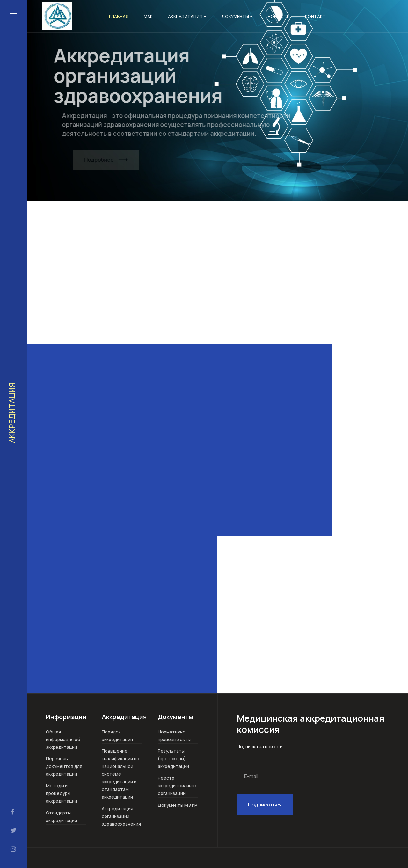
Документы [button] (237, 16)
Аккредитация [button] (187, 16)
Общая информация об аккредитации (63, 739)
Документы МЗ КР (178, 805)
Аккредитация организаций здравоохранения (121, 816)
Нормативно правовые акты (174, 736)
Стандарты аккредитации (62, 817)
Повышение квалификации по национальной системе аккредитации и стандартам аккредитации (120, 774)
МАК (148, 16)
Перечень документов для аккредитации (64, 766)
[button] (13, 13)
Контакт (315, 16)
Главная (119, 16)
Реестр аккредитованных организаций (177, 786)
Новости (279, 16)
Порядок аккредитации (117, 736)
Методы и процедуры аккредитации (62, 793)
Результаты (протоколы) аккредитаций (173, 759)
